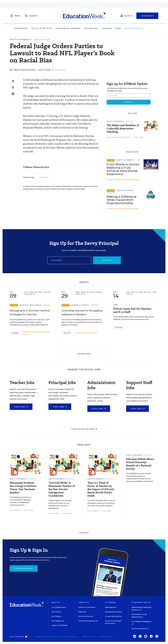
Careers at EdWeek (59, 625)
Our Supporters (58, 621)
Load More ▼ (84, 533)
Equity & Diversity (21, 39)
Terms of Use (88, 637)
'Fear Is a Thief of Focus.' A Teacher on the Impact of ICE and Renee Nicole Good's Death (101, 489)
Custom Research (140, 629)
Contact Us (84, 602)
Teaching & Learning (73, 28)
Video (138, 160)
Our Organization (59, 607)
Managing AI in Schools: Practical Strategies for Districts (30, 313)
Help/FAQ (82, 612)
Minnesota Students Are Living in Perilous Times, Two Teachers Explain (23, 488)
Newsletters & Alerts (113, 612)
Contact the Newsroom (88, 621)
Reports (149, 455)
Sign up (107, 260)
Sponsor (111, 193)
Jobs (124, 28)
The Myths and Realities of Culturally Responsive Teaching (123, 129)
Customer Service (86, 616)
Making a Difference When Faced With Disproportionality (122, 200)
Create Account (24, 568)
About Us (56, 602)
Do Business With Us (141, 602)
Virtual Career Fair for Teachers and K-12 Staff (132, 310)
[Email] (69, 260)
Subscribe (147, 16)
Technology (97, 28)
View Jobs (21, 407)
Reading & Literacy (80, 305)
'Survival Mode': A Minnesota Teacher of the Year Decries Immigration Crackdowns (62, 489)
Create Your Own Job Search (84, 429)
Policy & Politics (47, 28)
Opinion (112, 28)
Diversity (43, 177)
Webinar (47, 305)
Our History (56, 612)
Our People (56, 616)
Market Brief (139, 28)
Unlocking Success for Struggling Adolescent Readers (82, 313)
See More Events (84, 354)
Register (15, 333)
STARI (95, 333)
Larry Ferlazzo (112, 137)
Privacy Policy (106, 637)
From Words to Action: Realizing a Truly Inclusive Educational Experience (123, 169)
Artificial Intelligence (30, 305)
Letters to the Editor (87, 607)
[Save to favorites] (13, 87)
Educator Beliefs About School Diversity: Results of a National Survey (140, 464)
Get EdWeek (110, 602)
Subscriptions (111, 607)
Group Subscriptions (114, 616)
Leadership (26, 28)
